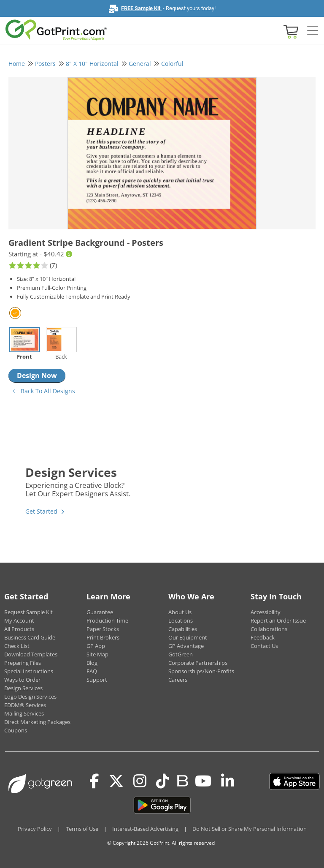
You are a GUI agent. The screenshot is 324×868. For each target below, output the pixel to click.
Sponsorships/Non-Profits (201, 671)
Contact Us (264, 646)
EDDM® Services (25, 705)
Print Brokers (103, 637)
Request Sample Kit (28, 612)
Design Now (37, 375)
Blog (92, 663)
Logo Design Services (30, 697)
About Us (180, 612)
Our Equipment (188, 637)
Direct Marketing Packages (37, 722)
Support (97, 680)
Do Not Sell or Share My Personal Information (250, 829)
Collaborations (269, 629)
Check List (17, 646)
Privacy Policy (35, 829)
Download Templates (31, 654)
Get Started (41, 511)
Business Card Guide (30, 637)
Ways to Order (22, 680)
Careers (178, 680)
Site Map (97, 654)
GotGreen (181, 654)
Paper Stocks (103, 629)
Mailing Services (24, 713)
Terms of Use (82, 829)
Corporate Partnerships (198, 663)
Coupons (16, 730)
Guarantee (100, 612)
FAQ (92, 671)
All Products (19, 629)
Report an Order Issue (278, 620)
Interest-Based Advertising (145, 829)
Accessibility (266, 612)
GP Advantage (186, 646)
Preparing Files (23, 663)
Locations (181, 620)
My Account (19, 620)
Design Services (23, 688)
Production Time (107, 620)
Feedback (263, 637)
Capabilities (183, 629)
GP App (96, 646)
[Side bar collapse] (313, 31)
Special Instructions (29, 671)
